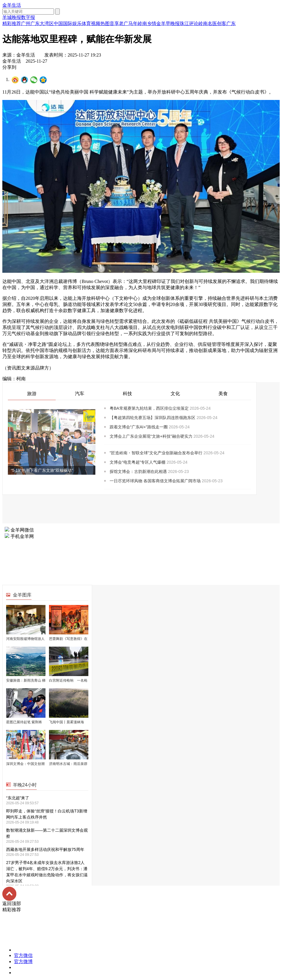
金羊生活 (12, 5)
